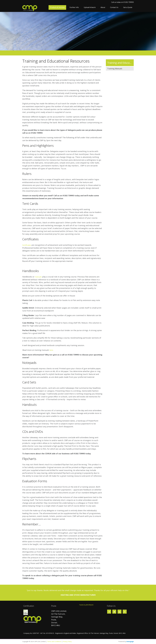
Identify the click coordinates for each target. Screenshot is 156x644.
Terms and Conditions (54, 641)
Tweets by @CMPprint (86, 605)
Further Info (74, 7)
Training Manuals (115, 69)
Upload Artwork (90, 7)
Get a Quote (128, 7)
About (103, 7)
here (51, 350)
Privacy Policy (67, 641)
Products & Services (57, 7)
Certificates (27, 245)
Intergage (130, 641)
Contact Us (114, 7)
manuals (39, 277)
